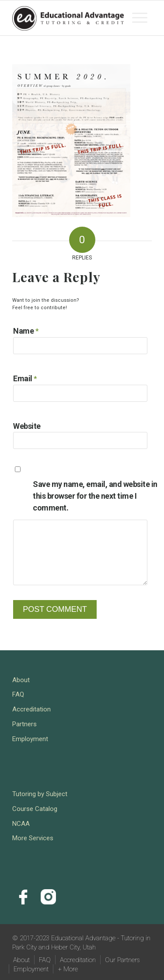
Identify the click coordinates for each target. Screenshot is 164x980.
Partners (24, 724)
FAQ (18, 694)
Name (26, 331)
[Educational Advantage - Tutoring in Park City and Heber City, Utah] (68, 18)
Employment (30, 739)
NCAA (21, 824)
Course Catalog (35, 809)
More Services (33, 838)
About (21, 680)
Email (25, 378)
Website (27, 426)
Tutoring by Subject (40, 794)
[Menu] (140, 18)
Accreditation (31, 709)
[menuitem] (140, 18)
